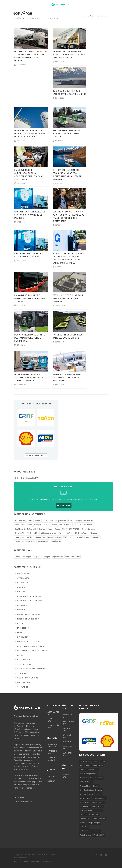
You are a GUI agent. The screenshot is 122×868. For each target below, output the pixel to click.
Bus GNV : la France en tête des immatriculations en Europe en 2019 (30, 338)
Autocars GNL (68, 754)
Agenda (51, 781)
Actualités (94, 16)
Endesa (54, 525)
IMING (29, 533)
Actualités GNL (53, 727)
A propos (19, 797)
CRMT (46, 525)
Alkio (31, 521)
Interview (21, 637)
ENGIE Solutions (65, 525)
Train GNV (21, 673)
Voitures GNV (67, 716)
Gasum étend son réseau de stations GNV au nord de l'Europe (30, 215)
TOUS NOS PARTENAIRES (36, 455)
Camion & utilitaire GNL (28, 596)
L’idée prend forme (49, 533)
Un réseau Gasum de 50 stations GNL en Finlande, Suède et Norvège (29, 377)
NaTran (70, 533)
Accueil (85, 16)
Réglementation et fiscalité (31, 651)
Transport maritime (26, 678)
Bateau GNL (22, 583)
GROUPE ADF (74, 529)
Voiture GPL (22, 687)
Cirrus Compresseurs (23, 525)
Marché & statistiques (28, 642)
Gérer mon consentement (42, 861)
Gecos (57, 529)
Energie (20, 610)
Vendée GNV (56, 541)
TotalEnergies (43, 541)
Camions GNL (67, 736)
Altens (37, 521)
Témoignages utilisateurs (30, 669)
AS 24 (45, 521)
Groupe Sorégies (88, 529)
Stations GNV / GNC (53, 745)
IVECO (36, 533)
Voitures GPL (67, 776)
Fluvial (20, 632)
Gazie (50, 529)
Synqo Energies (83, 537)
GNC (17, 478)
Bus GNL (20, 587)
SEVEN (66, 537)
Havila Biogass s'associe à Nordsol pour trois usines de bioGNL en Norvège (30, 134)
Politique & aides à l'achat (30, 646)
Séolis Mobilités (54, 537)
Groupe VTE (19, 533)
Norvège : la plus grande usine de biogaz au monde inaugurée (67, 377)
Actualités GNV (53, 713)
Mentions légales (21, 861)
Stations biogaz (52, 759)
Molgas (61, 533)
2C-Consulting (21, 521)
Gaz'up (42, 529)
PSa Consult (19, 537)
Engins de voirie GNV (27, 619)
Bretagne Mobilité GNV (84, 521)
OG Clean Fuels (81, 533)
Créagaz (38, 525)
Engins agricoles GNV (27, 614)
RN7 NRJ (30, 537)
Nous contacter (23, 802)
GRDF (64, 529)
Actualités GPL (53, 720)
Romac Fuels (41, 537)
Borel (70, 521)
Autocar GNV (23, 573)
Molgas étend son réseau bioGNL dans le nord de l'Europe (67, 134)
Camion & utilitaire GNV (28, 601)
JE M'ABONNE (64, 505)
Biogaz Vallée (61, 521)
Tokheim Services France (25, 541)
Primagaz (93, 533)
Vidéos (51, 777)
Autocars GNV (68, 747)
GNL (22, 478)
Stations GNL (23, 660)
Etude (19, 623)
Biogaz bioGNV (32, 478)
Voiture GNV (22, 682)
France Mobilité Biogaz (83, 525)
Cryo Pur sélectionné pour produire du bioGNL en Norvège (68, 298)
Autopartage (23, 578)
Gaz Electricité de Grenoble (26, 529)
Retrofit (21, 655)
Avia (51, 521)
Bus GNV (20, 592)
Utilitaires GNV (68, 723)
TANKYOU (96, 537)
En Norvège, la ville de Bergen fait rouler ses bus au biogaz (30, 298)
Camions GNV (67, 730)
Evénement (22, 628)
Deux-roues (22, 605)
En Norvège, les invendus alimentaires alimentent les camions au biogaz (69, 55)
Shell (72, 537)
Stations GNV (23, 664)
